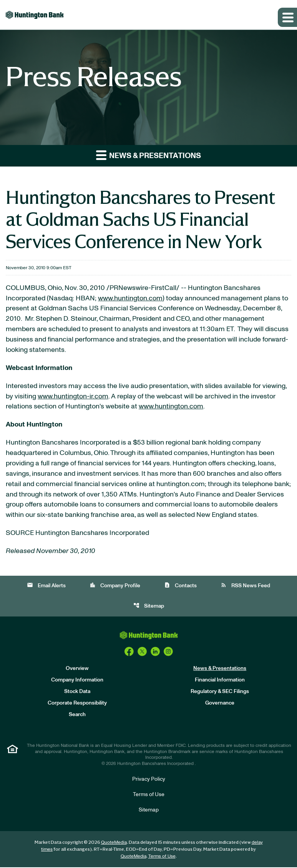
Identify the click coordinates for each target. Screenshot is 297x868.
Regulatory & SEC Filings (220, 693)
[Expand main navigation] (287, 17)
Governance (220, 704)
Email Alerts (46, 586)
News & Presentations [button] (148, 155)
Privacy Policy (149, 780)
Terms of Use (149, 795)
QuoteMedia (114, 843)
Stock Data (77, 693)
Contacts (180, 586)
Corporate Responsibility (77, 704)
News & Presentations (220, 670)
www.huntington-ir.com (73, 397)
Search (77, 716)
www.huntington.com (130, 298)
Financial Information (220, 681)
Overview (77, 670)
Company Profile (115, 586)
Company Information (77, 681)
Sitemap (149, 607)
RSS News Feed (245, 586)
